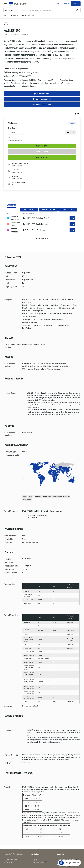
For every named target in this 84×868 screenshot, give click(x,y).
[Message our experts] (69, 855)
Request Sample (42, 152)
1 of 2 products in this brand (16, 34)
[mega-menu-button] (5, 4)
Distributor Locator (40, 862)
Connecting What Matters (68, 860)
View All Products (12, 860)
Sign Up (76, 4)
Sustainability (64, 867)
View (13, 185)
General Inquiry (42, 157)
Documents (12, 205)
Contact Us (64, 864)
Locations (63, 862)
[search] (77, 10)
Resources (9, 862)
